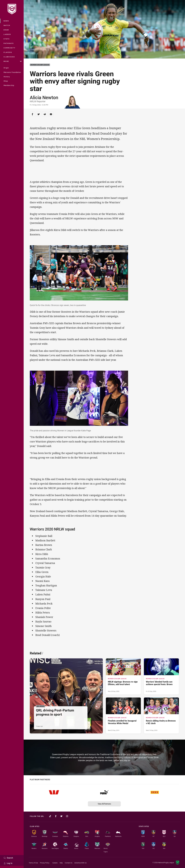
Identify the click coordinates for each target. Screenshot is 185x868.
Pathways (9, 43)
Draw (6, 30)
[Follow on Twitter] (61, 816)
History (7, 77)
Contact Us (69, 863)
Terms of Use (33, 863)
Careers (55, 863)
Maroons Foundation (12, 72)
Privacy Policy (45, 863)
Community (10, 48)
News (6, 21)
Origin (6, 68)
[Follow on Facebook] (56, 816)
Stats (7, 39)
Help (61, 863)
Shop (6, 81)
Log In (8, 863)
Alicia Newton (44, 97)
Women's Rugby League (40, 65)
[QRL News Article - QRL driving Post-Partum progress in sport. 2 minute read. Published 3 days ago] (66, 696)
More (13, 61)
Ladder (7, 34)
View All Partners (104, 804)
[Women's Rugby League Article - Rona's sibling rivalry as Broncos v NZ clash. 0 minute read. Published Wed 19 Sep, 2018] (161, 716)
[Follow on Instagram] (67, 816)
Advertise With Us (80, 863)
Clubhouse (9, 57)
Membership (9, 85)
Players (8, 52)
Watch (7, 25)
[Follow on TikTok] (50, 816)
